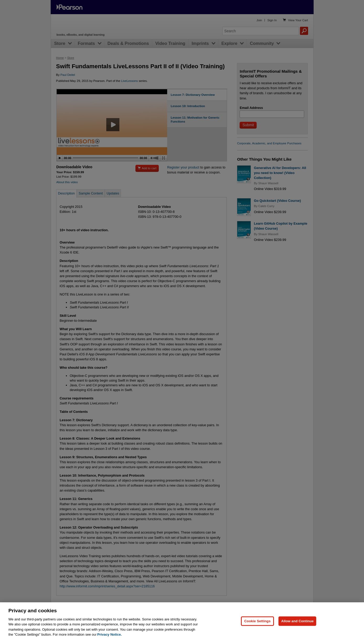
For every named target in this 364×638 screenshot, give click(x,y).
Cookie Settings (257, 628)
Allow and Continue (297, 628)
